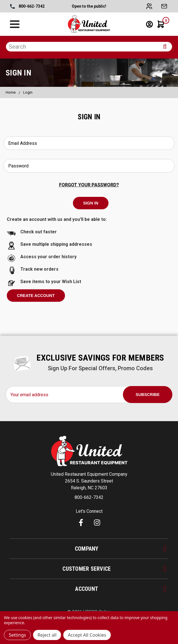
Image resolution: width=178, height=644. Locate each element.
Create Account (36, 296)
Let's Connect (89, 511)
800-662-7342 (27, 7)
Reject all (47, 635)
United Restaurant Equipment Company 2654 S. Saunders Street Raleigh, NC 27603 (89, 481)
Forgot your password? (89, 185)
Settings (17, 635)
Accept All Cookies (87, 635)
